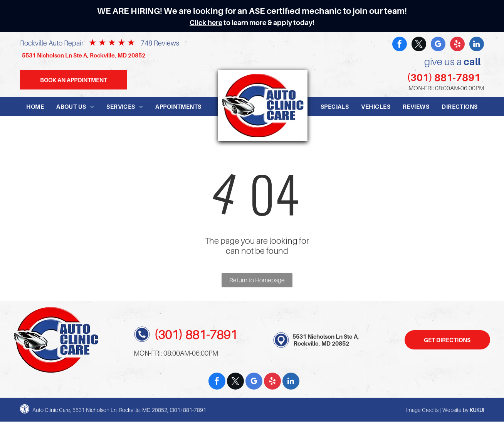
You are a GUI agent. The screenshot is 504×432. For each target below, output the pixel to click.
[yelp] (457, 45)
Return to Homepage (257, 280)
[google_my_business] (438, 45)
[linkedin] (477, 45)
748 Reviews (160, 43)
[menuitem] (35, 106)
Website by (455, 410)
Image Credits (422, 410)
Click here (206, 23)
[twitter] (419, 45)
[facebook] (400, 45)
